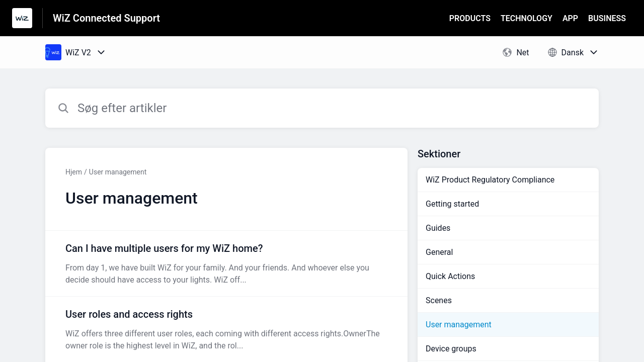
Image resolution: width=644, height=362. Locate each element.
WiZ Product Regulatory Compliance (490, 180)
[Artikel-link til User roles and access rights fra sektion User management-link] (226, 329)
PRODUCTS (470, 18)
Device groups (451, 349)
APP (570, 18)
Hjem (74, 172)
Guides (438, 228)
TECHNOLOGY (527, 18)
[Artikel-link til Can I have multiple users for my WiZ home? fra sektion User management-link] (226, 263)
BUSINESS (607, 18)
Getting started (452, 204)
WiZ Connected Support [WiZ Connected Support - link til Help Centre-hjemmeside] (106, 18)
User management (118, 172)
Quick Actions (450, 276)
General (439, 252)
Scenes (439, 300)
